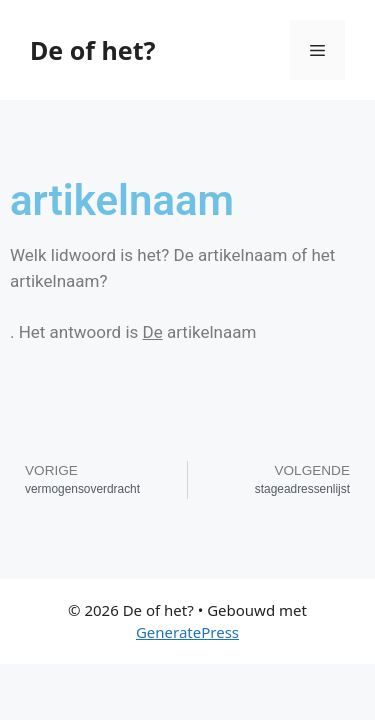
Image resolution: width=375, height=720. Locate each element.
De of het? (92, 50)
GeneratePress (187, 632)
